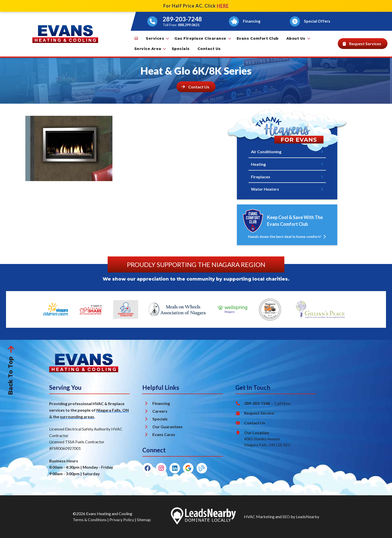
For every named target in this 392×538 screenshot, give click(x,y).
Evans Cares (164, 434)
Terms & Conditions (90, 520)
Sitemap (144, 520)
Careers (160, 411)
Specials (181, 49)
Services (157, 38)
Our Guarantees (168, 427)
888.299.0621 (189, 25)
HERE (223, 6)
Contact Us (209, 49)
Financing (161, 403)
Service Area (150, 49)
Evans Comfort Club (258, 38)
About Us (298, 38)
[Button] (245, 21)
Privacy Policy (122, 520)
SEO (286, 517)
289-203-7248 (182, 19)
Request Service (259, 413)
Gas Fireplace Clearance (203, 38)
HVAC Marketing (259, 517)
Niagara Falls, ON (113, 410)
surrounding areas (77, 417)
